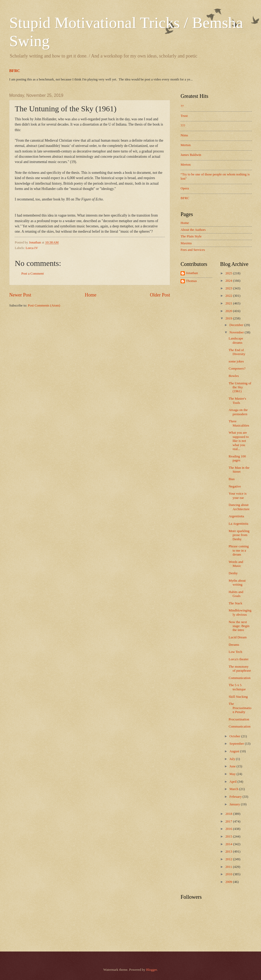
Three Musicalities (239, 423)
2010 (229, 874)
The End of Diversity (237, 352)
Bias (232, 479)
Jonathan (192, 273)
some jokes (236, 361)
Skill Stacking (238, 697)
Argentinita (236, 516)
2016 (229, 829)
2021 (229, 303)
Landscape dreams (236, 340)
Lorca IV (32, 248)
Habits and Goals (236, 594)
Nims (184, 135)
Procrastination (239, 719)
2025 (229, 273)
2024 (229, 281)
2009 (229, 882)
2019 (229, 318)
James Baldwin (191, 155)
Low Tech (235, 652)
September (237, 744)
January (235, 804)
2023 (229, 288)
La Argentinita (238, 524)
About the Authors (193, 230)
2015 (229, 836)
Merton (186, 145)
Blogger (151, 970)
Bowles (234, 376)
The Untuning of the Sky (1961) (240, 387)
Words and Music (236, 564)
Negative (235, 486)
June (233, 766)
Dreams (234, 645)
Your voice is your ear (238, 496)
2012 (229, 859)
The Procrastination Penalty (240, 708)
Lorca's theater (239, 659)
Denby (233, 573)
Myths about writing (237, 583)
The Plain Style (191, 236)
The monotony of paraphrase (240, 669)
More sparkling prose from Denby (239, 535)
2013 (229, 852)
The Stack (235, 603)
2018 (229, 814)
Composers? (237, 369)
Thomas (191, 281)
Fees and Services (193, 250)
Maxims (186, 243)
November (237, 332)
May (233, 774)
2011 (229, 867)
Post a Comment (33, 274)
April (233, 782)
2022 (229, 296)
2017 (229, 821)
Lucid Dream (238, 637)
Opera (185, 188)
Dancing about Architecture (239, 507)
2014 (229, 844)
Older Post (160, 295)
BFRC (15, 71)
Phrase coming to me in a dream (239, 550)
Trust (184, 116)
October (235, 736)
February (236, 797)
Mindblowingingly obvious (240, 612)
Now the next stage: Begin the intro (239, 626)
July (233, 759)
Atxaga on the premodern (238, 412)
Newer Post (20, 295)
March (234, 789)
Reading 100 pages (237, 458)
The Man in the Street (239, 470)
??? (183, 126)
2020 (229, 311)
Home (90, 295)
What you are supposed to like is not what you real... (239, 441)
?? (182, 106)
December (237, 325)
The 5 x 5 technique (237, 687)
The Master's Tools (237, 401)
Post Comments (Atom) (44, 305)
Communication (240, 678)
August (235, 751)
